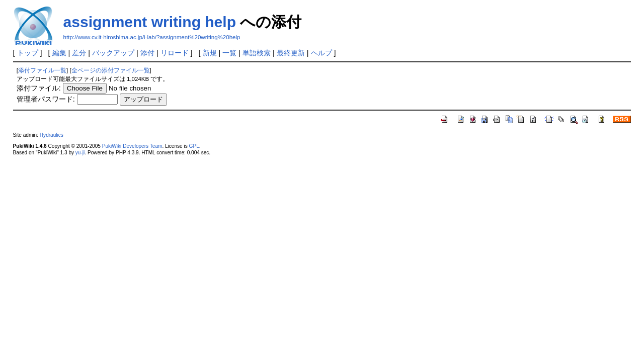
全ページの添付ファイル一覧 (111, 70)
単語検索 (257, 53)
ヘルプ (321, 53)
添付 (147, 53)
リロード (175, 53)
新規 (210, 53)
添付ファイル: (39, 88)
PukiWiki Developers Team (132, 146)
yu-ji (80, 153)
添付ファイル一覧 (42, 70)
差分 (79, 53)
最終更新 (291, 53)
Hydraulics (52, 135)
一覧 (229, 53)
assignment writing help (150, 22)
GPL (194, 146)
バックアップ (113, 53)
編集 (59, 53)
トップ (28, 53)
